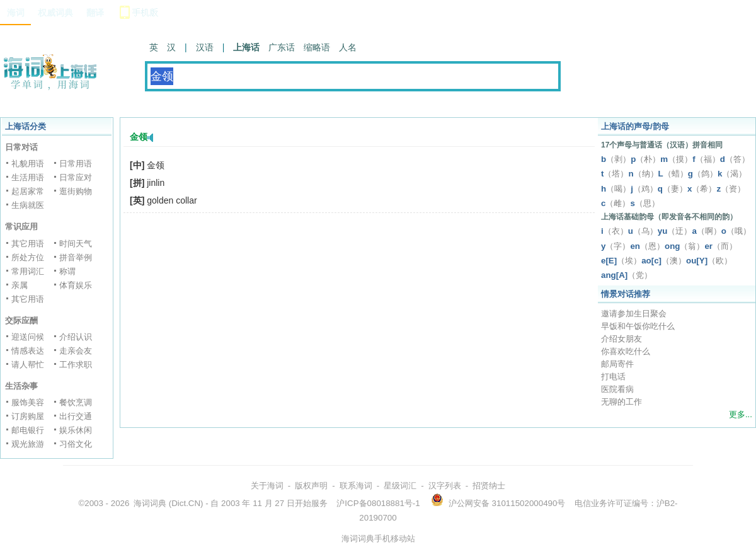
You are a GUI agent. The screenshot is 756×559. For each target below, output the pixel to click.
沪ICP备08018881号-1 (378, 503)
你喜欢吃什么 (626, 351)
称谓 (67, 271)
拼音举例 (76, 257)
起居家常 (28, 191)
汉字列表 (445, 486)
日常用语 (76, 164)
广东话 (282, 47)
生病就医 (28, 205)
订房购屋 (28, 416)
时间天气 (76, 244)
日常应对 (76, 177)
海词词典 (150, 503)
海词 (16, 13)
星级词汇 (400, 486)
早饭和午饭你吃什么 (638, 326)
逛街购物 (76, 191)
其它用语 (28, 244)
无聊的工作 (621, 402)
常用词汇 (28, 271)
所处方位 (28, 257)
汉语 (205, 47)
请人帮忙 (28, 365)
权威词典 (55, 13)
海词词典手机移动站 (378, 539)
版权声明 (311, 486)
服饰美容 (28, 402)
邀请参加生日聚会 (634, 314)
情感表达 (28, 351)
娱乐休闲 (76, 430)
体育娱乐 (76, 285)
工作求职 (76, 365)
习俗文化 (76, 444)
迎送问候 (28, 337)
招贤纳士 (489, 486)
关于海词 (267, 486)
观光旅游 (28, 444)
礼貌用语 (28, 164)
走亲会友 (76, 351)
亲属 (20, 285)
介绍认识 (76, 337)
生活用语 (28, 177)
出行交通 (76, 416)
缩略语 (317, 47)
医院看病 (617, 389)
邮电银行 (28, 430)
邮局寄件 (617, 364)
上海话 (246, 47)
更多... (741, 414)
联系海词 (356, 486)
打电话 (613, 377)
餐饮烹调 (76, 402)
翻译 (95, 13)
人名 (348, 47)
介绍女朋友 (621, 339)
